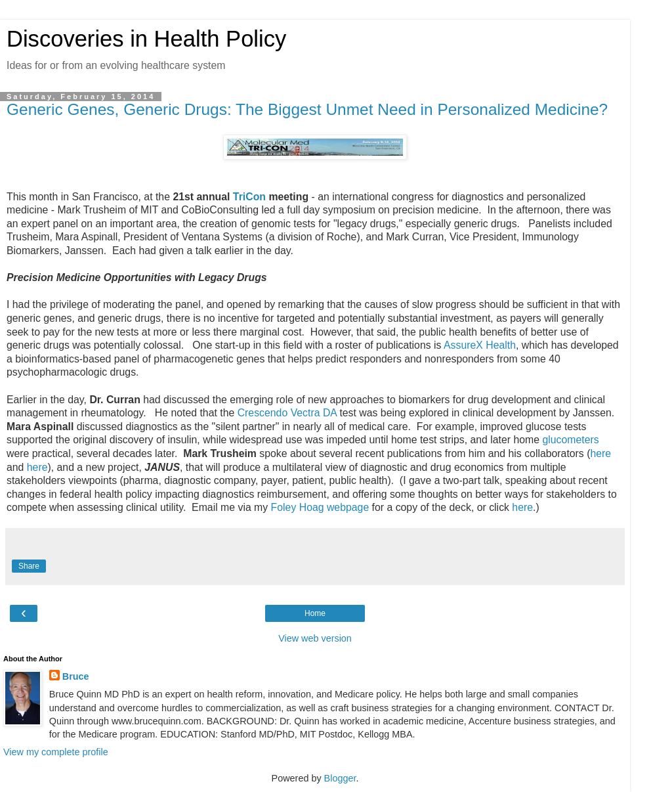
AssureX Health (480, 345)
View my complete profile (56, 752)
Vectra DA (314, 413)
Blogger (340, 778)
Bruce (76, 676)
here (600, 453)
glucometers (570, 440)
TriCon (249, 197)
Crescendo (263, 413)
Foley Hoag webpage (320, 507)
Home (315, 613)
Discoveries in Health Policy (146, 39)
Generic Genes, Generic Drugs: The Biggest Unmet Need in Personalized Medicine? (307, 109)
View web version (315, 638)
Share (29, 566)
